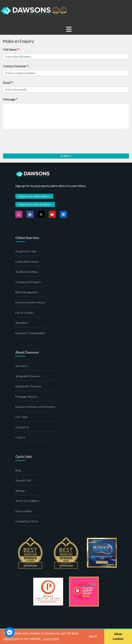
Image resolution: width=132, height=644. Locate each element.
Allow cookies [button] (118, 636)
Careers (20, 437)
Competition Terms (27, 521)
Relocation (22, 323)
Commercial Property (28, 282)
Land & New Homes (27, 262)
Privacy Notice (24, 511)
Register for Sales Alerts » (34, 196)
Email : (8, 82)
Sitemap (20, 491)
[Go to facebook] (10, 632)
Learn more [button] (51, 639)
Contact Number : (16, 66)
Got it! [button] (93, 636)
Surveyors (22, 366)
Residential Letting (26, 272)
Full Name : (12, 49)
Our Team (21, 417)
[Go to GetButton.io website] (10, 640)
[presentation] (33, 140)
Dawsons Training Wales (30, 333)
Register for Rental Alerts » (35, 204)
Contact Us (22, 427)
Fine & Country (25, 313)
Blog (18, 470)
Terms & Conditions (27, 501)
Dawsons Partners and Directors (35, 407)
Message (10, 99)
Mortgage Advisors (27, 397)
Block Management (27, 292)
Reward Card (23, 480)
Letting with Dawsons (28, 386)
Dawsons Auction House (30, 302)
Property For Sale (26, 251)
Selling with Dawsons (28, 376)
